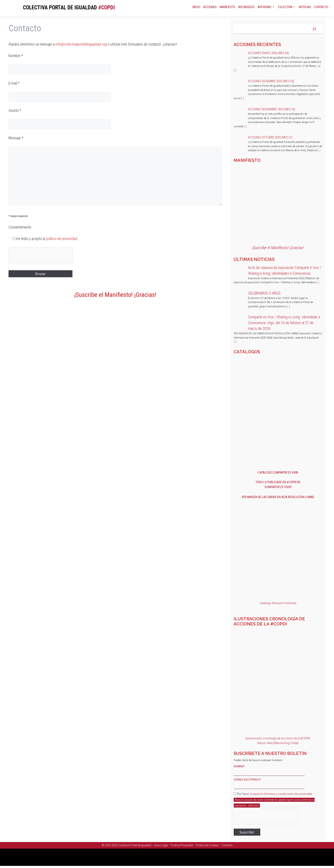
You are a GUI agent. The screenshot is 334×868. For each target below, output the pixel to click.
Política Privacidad (182, 845)
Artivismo (266, 7)
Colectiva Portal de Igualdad (135, 845)
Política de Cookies (207, 845)
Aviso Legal (161, 845)
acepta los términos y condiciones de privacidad (281, 794)
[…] (235, 70)
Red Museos (246, 7)
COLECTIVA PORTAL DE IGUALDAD (60, 8)
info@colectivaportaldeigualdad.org (81, 44)
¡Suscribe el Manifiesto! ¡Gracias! (115, 295)
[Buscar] (314, 29)
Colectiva (287, 7)
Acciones (210, 7)
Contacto (321, 7)
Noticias (305, 7)
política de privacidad (62, 239)
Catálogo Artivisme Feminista (278, 603)
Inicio (196, 7)
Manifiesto (227, 7)
